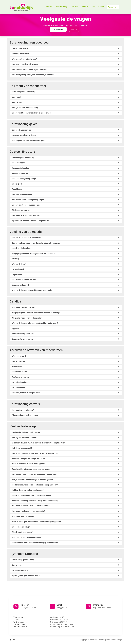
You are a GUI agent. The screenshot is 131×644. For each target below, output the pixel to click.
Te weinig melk (18, 269)
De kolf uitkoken (19, 388)
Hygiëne (15, 329)
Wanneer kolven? (19, 356)
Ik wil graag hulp (58, 29)
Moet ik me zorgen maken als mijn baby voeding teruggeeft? (36, 522)
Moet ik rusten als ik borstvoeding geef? (28, 464)
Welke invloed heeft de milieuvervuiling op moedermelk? (35, 543)
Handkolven (17, 367)
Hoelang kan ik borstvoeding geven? (27, 432)
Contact (101, 7)
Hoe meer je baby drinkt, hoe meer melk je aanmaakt (33, 75)
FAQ (93, 7)
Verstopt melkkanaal (20, 285)
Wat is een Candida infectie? (23, 307)
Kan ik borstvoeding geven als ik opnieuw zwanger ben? (34, 474)
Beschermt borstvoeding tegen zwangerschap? (31, 469)
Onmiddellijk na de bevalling (23, 158)
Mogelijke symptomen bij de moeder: (27, 318)
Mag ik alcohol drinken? (22, 248)
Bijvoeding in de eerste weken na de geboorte (30, 221)
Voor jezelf (17, 97)
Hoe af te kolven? (19, 361)
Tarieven (85, 7)
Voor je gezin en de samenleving (25, 108)
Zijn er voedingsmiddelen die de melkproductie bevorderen (36, 243)
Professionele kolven (21, 377)
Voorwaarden (18, 617)
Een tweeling (17, 565)
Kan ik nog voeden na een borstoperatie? (29, 511)
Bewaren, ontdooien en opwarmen (26, 393)
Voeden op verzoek (20, 173)
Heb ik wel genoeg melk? (22, 448)
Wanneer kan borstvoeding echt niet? (27, 537)
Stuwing (15, 259)
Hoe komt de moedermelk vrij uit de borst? (29, 70)
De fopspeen (17, 184)
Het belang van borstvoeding (24, 92)
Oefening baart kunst (21, 54)
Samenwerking (62, 7)
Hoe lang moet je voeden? (23, 194)
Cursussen (74, 7)
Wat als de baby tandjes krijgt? (24, 516)
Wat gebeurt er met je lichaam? (25, 59)
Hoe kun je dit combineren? (23, 410)
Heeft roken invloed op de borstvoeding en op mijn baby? (35, 485)
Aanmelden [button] (112, 7)
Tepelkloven (17, 275)
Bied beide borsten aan (21, 210)
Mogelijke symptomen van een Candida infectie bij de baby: (36, 313)
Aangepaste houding (20, 168)
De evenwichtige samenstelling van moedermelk (32, 113)
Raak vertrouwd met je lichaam (24, 135)
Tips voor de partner (20, 48)
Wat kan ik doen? (19, 264)
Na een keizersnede (20, 570)
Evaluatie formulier (20, 627)
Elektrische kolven (20, 372)
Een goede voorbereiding (22, 130)
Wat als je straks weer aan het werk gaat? (29, 141)
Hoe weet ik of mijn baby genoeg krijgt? (28, 200)
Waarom (49, 7)
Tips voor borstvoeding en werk (25, 415)
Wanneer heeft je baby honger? (25, 179)
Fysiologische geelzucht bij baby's (26, 576)
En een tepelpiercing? (21, 527)
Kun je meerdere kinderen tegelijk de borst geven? (32, 480)
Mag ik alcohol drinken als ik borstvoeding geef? (31, 495)
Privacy (16, 620)
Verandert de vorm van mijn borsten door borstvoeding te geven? (39, 443)
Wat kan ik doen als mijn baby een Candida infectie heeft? (35, 323)
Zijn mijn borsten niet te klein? (24, 438)
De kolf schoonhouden (21, 382)
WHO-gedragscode (20, 622)
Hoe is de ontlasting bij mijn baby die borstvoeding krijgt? (35, 453)
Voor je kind (17, 102)
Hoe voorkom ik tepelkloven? (24, 280)
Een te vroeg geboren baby (23, 560)
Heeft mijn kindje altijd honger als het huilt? (30, 459)
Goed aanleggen (19, 163)
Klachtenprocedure (21, 624)
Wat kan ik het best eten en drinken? (27, 238)
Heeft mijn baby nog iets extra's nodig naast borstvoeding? (36, 501)
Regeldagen (17, 189)
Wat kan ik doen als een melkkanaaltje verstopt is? (32, 290)
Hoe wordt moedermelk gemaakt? (26, 64)
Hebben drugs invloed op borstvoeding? (28, 490)
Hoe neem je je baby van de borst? (26, 215)
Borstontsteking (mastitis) (23, 334)
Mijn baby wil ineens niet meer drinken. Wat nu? (31, 506)
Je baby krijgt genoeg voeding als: (26, 205)
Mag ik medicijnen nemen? (23, 532)
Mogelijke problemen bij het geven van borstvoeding (33, 254)
